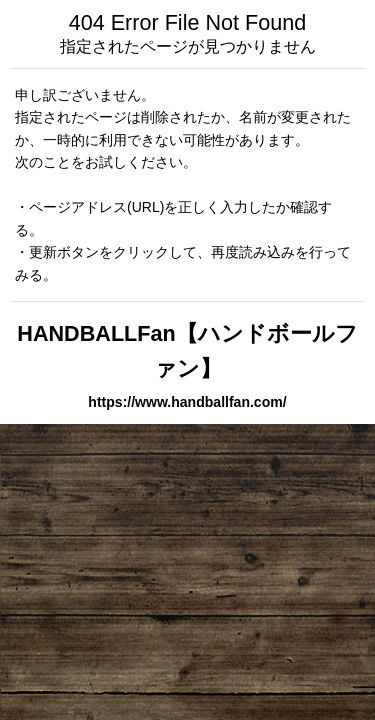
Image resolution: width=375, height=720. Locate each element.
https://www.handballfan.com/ (187, 402)
